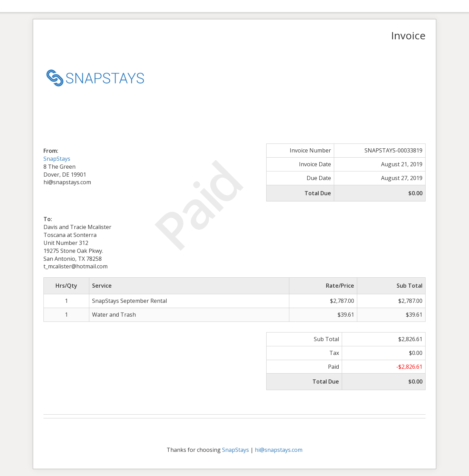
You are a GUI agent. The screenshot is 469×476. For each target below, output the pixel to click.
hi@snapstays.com (279, 450)
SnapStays (57, 159)
